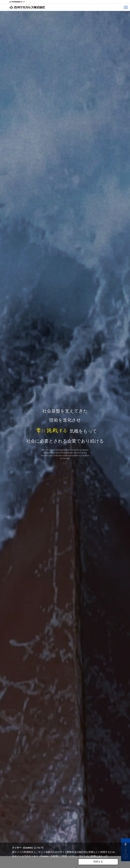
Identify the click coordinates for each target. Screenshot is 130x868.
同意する (98, 862)
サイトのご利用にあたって (93, 856)
